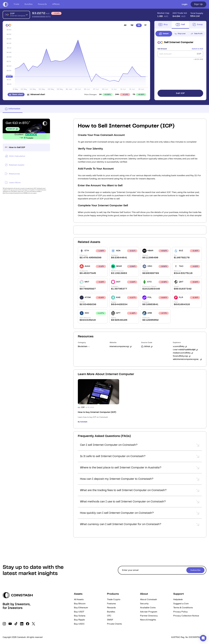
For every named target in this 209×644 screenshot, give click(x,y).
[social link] (4, 624)
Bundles (29, 4)
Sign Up (198, 4)
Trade (16, 4)
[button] (140, 446)
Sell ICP (180, 93)
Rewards (42, 4)
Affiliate (56, 4)
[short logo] (5, 4)
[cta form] (162, 570)
